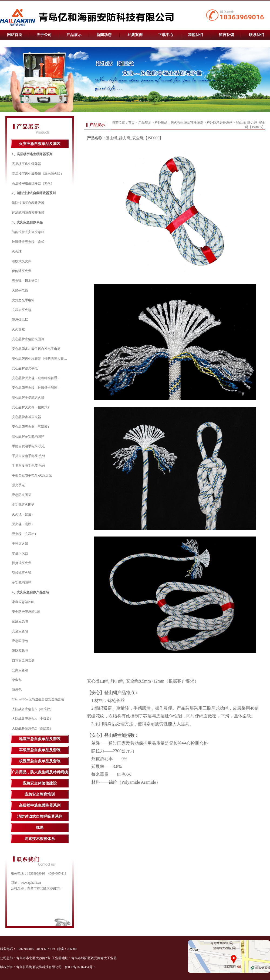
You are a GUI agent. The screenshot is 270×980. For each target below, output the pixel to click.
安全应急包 (20, 631)
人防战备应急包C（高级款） (32, 729)
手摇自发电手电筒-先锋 (29, 456)
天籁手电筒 (20, 290)
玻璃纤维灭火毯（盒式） (30, 242)
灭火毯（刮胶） (23, 524)
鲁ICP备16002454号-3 (80, 967)
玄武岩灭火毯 (22, 310)
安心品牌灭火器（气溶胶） (31, 427)
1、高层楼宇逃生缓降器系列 (32, 154)
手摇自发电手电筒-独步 (29, 466)
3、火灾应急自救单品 (27, 222)
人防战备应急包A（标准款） (33, 709)
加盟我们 (195, 35)
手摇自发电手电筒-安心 (29, 446)
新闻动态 (104, 35)
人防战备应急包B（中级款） (32, 719)
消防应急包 (20, 651)
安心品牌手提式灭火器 (28, 398)
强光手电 (18, 485)
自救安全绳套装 (23, 660)
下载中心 (166, 35)
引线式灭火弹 (22, 261)
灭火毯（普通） (23, 514)
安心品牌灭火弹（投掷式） (31, 407)
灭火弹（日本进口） (26, 281)
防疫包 (17, 690)
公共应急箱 (20, 670)
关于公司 (44, 35)
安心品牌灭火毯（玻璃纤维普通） (36, 378)
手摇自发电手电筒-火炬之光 (32, 475)
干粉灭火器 (20, 544)
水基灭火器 (20, 553)
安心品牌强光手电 (25, 368)
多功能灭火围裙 (23, 505)
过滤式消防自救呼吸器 (28, 213)
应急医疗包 (20, 641)
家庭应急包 (20, 621)
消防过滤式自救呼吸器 (28, 203)
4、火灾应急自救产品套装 (31, 592)
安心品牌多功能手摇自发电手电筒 (36, 349)
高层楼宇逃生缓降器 (26, 164)
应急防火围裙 (22, 495)
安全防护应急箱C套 (26, 612)
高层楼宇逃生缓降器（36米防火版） (38, 174)
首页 (131, 122)
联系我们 (256, 35)
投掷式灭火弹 (22, 563)
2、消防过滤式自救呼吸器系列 (34, 193)
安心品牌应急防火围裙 (28, 339)
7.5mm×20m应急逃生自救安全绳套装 (38, 699)
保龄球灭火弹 (22, 271)
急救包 (17, 680)
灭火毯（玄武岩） (25, 534)
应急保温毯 (20, 320)
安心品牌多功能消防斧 (28, 436)
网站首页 (15, 35)
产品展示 (74, 35)
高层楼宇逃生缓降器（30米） (33, 183)
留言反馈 (227, 35)
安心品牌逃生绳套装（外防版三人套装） (41, 359)
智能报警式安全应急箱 (28, 232)
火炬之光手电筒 (23, 300)
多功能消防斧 (22, 582)
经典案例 (135, 35)
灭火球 (17, 251)
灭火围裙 (18, 329)
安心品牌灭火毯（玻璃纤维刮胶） (36, 388)
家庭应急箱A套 (23, 602)
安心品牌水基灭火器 (26, 417)
